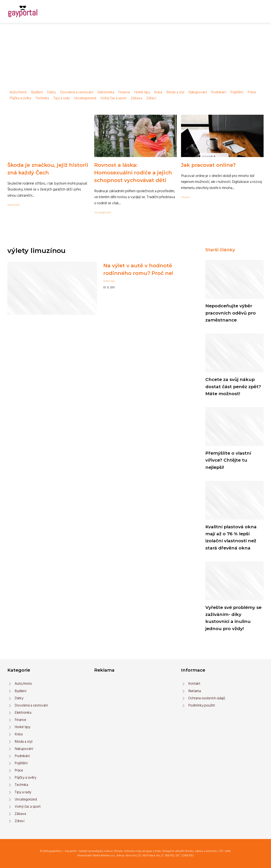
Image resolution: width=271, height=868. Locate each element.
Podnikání (219, 92)
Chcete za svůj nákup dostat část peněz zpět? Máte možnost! (233, 386)
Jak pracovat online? (208, 165)
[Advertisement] (135, 55)
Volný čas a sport (113, 98)
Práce (252, 92)
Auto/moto (18, 92)
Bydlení (37, 92)
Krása (158, 92)
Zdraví (151, 98)
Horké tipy (142, 92)
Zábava (136, 98)
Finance (124, 92)
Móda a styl (175, 92)
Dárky (51, 92)
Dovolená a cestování (77, 92)
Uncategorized (85, 98)
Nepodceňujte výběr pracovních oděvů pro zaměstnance (231, 313)
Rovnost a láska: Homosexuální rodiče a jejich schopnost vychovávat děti (133, 173)
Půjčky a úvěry (20, 98)
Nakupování (198, 92)
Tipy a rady (61, 98)
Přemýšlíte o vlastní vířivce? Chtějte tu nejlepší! (228, 460)
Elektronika (106, 92)
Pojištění (237, 92)
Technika (42, 98)
